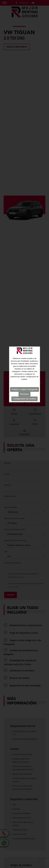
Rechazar (24, 369)
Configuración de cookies (25, 373)
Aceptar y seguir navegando (24, 364)
